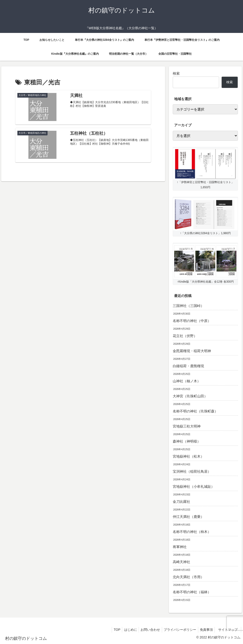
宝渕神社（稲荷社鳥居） (192, 471)
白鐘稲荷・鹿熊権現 (188, 366)
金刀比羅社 (181, 502)
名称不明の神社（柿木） (192, 532)
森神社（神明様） (187, 441)
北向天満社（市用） (188, 577)
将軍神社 (180, 547)
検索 (176, 73)
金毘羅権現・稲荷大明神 (192, 351)
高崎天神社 (181, 562)
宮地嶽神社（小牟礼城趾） (194, 486)
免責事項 (205, 630)
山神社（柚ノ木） (187, 381)
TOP (110, 630)
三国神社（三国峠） (188, 306)
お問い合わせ (146, 630)
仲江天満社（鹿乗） (188, 517)
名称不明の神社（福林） (192, 592)
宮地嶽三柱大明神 (187, 426)
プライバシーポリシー (177, 630)
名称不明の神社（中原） (192, 321)
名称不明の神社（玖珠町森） (195, 411)
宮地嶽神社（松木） (188, 456)
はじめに (125, 630)
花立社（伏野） (185, 336)
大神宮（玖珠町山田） (190, 396)
